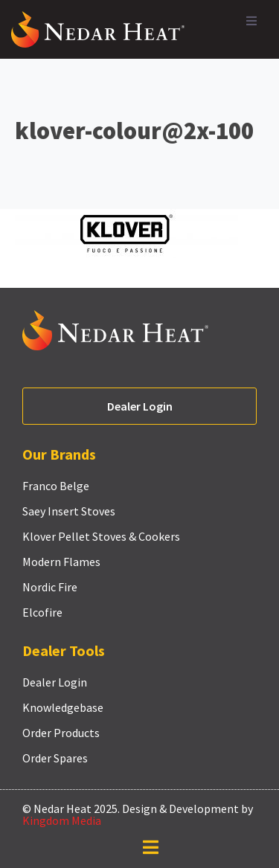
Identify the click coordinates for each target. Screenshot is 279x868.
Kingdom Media (62, 820)
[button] (251, 21)
